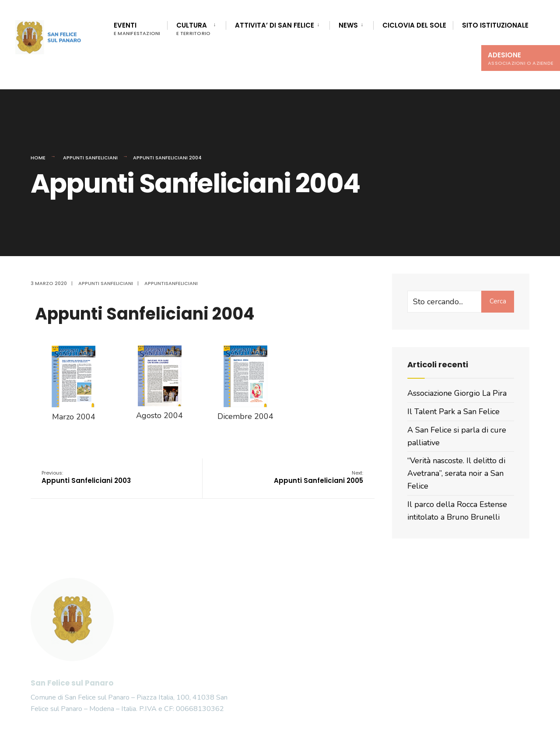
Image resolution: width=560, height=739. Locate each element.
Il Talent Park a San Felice (453, 412)
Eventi (137, 29)
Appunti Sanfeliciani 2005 (318, 477)
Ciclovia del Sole (414, 25)
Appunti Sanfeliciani (90, 158)
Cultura (194, 29)
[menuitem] (197, 27)
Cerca (498, 301)
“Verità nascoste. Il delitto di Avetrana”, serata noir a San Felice (456, 473)
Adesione (521, 58)
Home (38, 158)
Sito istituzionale (495, 25)
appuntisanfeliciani (171, 283)
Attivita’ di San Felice (275, 25)
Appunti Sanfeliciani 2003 (86, 477)
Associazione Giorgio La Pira (457, 393)
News (348, 25)
